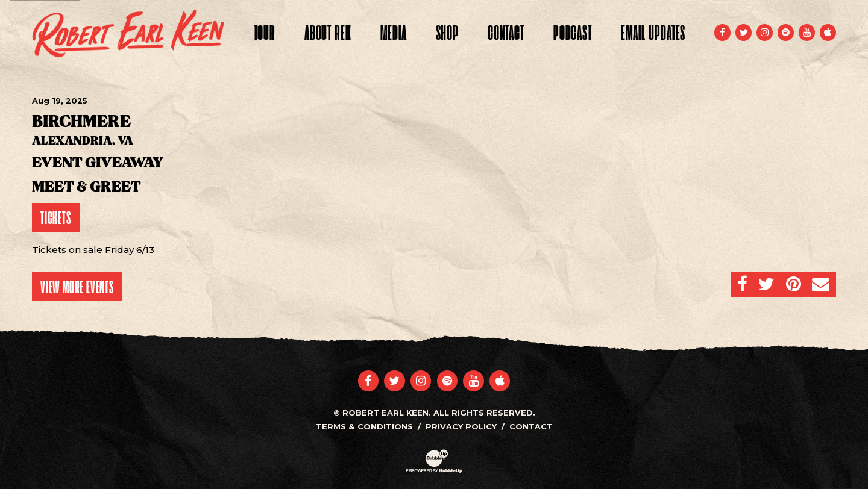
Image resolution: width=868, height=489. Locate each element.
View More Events (77, 287)
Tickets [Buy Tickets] (56, 217)
